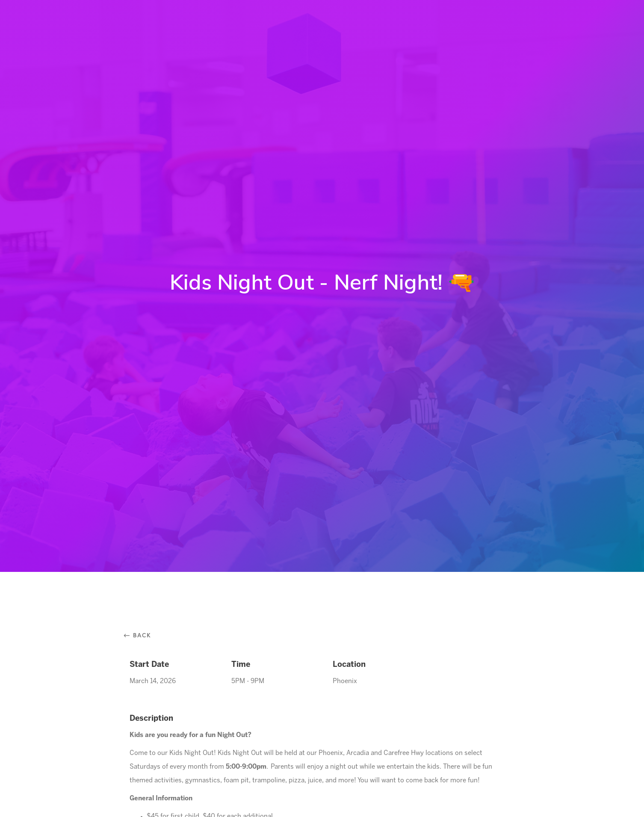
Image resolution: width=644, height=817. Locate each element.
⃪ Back (140, 635)
